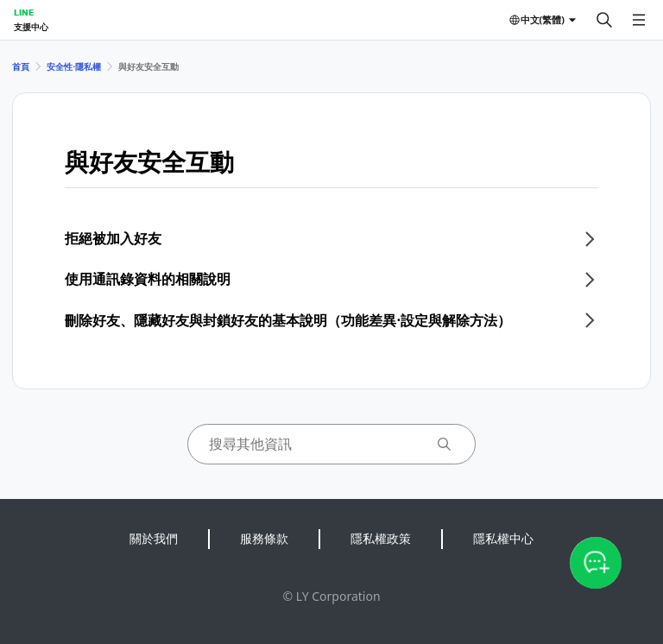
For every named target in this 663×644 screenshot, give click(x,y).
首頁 (21, 66)
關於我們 (154, 538)
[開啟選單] (639, 20)
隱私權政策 (381, 538)
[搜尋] (604, 20)
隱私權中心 (503, 538)
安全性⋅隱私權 (74, 66)
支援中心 (31, 27)
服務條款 (264, 538)
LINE (24, 12)
